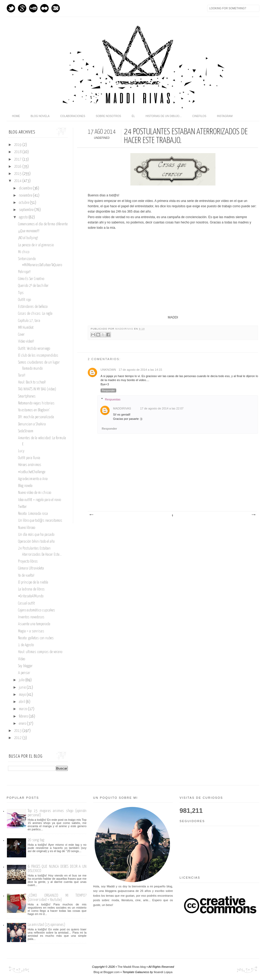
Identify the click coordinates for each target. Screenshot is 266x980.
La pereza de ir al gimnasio (36, 245)
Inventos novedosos (31, 617)
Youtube (33, 8)
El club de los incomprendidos (38, 356)
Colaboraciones (73, 116)
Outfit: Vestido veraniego (34, 349)
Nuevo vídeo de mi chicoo (35, 493)
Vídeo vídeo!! (26, 342)
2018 (18, 152)
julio (22, 680)
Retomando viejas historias (36, 403)
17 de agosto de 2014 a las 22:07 (162, 408)
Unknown (108, 370)
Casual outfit (26, 603)
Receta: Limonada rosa (33, 514)
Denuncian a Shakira (32, 424)
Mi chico (24, 252)
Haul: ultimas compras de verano (40, 652)
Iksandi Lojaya (163, 972)
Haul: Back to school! (32, 382)
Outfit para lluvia (29, 458)
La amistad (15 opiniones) (46, 925)
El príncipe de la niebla (33, 582)
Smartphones (27, 396)
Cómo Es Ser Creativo (31, 279)
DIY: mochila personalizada (36, 417)
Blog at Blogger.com (107, 972)
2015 (18, 174)
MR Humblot (26, 328)
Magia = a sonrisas (31, 631)
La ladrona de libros (31, 589)
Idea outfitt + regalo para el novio (40, 500)
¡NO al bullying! (28, 238)
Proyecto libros (28, 562)
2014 (18, 181)
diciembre (26, 188)
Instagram (56, 8)
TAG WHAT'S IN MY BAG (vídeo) (37, 389)
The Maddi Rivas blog (132, 967)
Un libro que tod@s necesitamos (40, 521)
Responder (108, 390)
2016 (18, 167)
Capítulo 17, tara (29, 321)
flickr (44, 8)
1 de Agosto (26, 645)
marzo (23, 709)
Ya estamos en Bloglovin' (34, 410)
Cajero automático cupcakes (37, 610)
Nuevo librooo (27, 528)
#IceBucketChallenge (32, 472)
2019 (18, 145)
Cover (21, 335)
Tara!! (22, 375)
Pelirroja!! (24, 272)
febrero (24, 716)
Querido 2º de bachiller (33, 286)
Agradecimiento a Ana (33, 479)
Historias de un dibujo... (163, 116)
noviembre (26, 196)
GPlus (22, 8)
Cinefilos (199, 116)
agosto (24, 217)
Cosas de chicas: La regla (35, 314)
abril (22, 702)
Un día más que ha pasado (36, 535)
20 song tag (36, 840)
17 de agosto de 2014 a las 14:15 (140, 370)
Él (133, 116)
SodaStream (26, 431)
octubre (24, 203)
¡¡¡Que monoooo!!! (29, 231)
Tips (21, 293)
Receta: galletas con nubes (36, 638)
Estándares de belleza (33, 307)
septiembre (27, 210)
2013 (18, 731)
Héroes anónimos (30, 465)
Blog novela (40, 116)
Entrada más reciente (91, 515)
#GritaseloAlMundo (31, 596)
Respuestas (113, 399)
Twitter (11, 8)
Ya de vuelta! (26, 576)
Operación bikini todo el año (36, 542)
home (16, 116)
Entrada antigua (253, 515)
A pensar (24, 673)
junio (23, 688)
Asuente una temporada (34, 624)
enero (23, 724)
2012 (18, 738)
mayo (23, 695)
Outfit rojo (24, 300)
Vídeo (22, 659)
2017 (18, 159)
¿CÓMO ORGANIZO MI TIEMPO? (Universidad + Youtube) (57, 898)
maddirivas (125, 329)
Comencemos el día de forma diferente (43, 224)
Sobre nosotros (108, 116)
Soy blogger (25, 666)
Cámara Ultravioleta (31, 568)
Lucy (21, 451)
